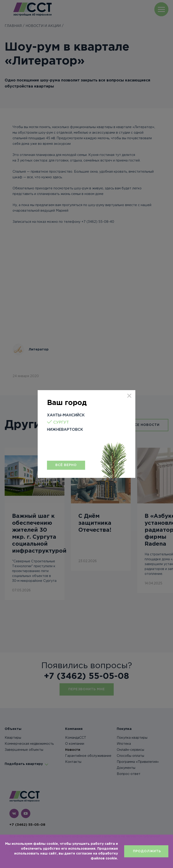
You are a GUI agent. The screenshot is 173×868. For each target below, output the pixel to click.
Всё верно (66, 465)
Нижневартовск (65, 430)
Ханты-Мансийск (66, 415)
